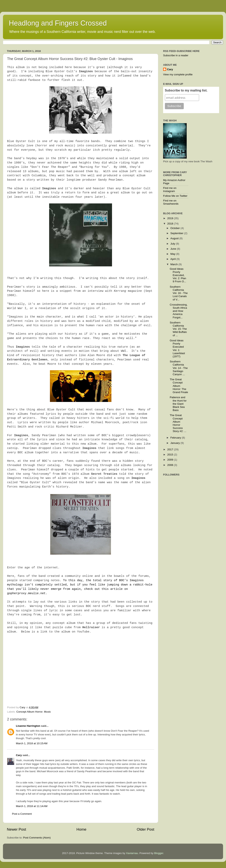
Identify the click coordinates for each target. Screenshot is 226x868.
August (175, 238)
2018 (171, 224)
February (176, 438)
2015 (171, 455)
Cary (19, 755)
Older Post (146, 829)
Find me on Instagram (170, 190)
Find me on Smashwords (171, 202)
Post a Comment (22, 814)
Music (47, 712)
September (177, 233)
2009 (171, 460)
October (175, 228)
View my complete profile (178, 74)
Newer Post (17, 829)
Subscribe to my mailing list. (186, 90)
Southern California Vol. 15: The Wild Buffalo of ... (178, 329)
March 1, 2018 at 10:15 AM (32, 743)
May (173, 254)
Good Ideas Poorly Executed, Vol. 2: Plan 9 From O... (178, 275)
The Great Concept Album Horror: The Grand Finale (179, 386)
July (173, 244)
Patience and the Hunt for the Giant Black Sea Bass (178, 404)
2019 (171, 218)
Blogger (159, 853)
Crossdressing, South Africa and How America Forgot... (179, 311)
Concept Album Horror (29, 712)
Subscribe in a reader (176, 55)
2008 (171, 465)
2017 (171, 449)
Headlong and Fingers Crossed (58, 23)
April (173, 259)
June (174, 249)
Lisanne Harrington (28, 726)
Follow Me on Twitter (175, 196)
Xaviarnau (132, 853)
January (175, 443)
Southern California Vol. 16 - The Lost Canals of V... (179, 293)
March (174, 264)
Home (81, 829)
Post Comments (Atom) (37, 838)
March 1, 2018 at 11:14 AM (32, 806)
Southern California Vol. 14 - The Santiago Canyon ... (179, 368)
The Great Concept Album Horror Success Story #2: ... (178, 423)
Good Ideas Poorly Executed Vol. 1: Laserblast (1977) (177, 348)
